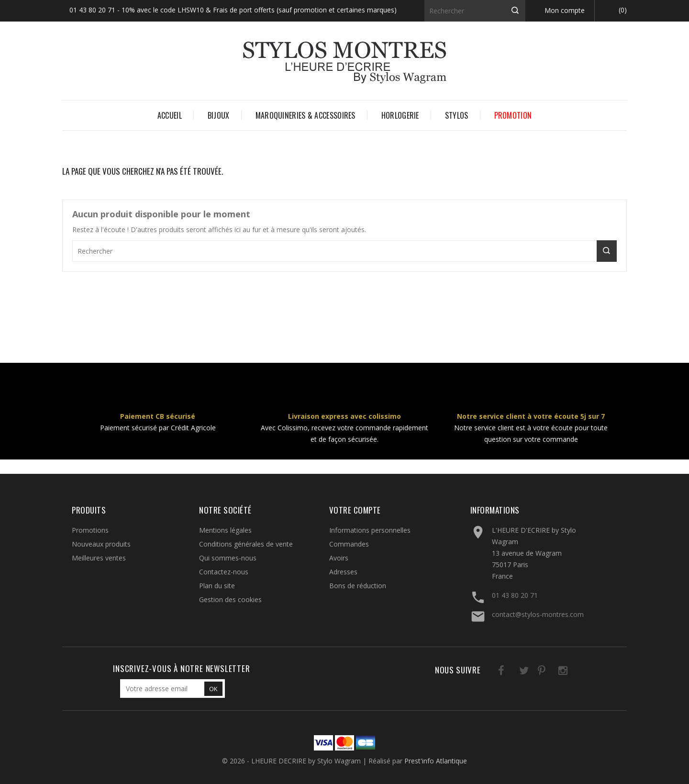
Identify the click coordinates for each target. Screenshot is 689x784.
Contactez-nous (224, 572)
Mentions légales (225, 530)
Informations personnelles (370, 530)
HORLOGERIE (400, 115)
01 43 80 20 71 (515, 595)
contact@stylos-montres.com (538, 614)
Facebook (492, 672)
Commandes (349, 544)
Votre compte (355, 510)
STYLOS (457, 115)
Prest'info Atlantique (436, 761)
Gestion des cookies (230, 599)
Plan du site (217, 586)
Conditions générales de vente (246, 544)
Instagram (551, 672)
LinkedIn (571, 672)
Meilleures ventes (99, 558)
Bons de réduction (358, 586)
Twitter (512, 672)
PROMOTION (513, 115)
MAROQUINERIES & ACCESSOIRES (306, 115)
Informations (495, 510)
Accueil (170, 115)
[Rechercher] (475, 11)
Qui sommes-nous (228, 558)
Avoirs (339, 558)
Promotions (90, 530)
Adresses (343, 572)
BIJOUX (219, 115)
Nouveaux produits (101, 544)
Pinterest (531, 672)
